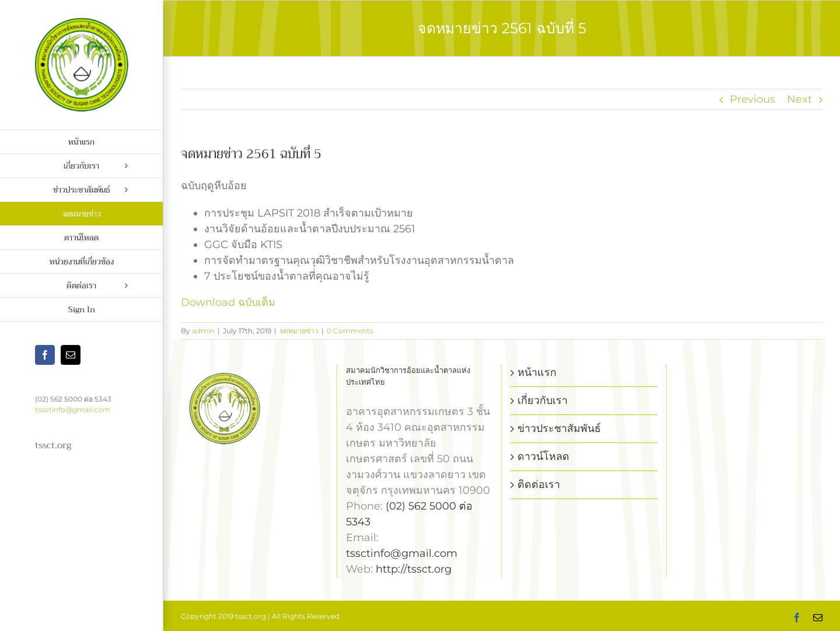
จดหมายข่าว (299, 331)
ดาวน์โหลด (543, 456)
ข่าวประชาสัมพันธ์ (559, 428)
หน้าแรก (537, 372)
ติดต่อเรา (539, 484)
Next (799, 99)
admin (203, 331)
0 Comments (350, 331)
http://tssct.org (414, 569)
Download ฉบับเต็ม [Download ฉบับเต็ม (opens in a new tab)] (228, 302)
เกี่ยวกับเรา (542, 400)
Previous (752, 99)
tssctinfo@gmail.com (73, 409)
